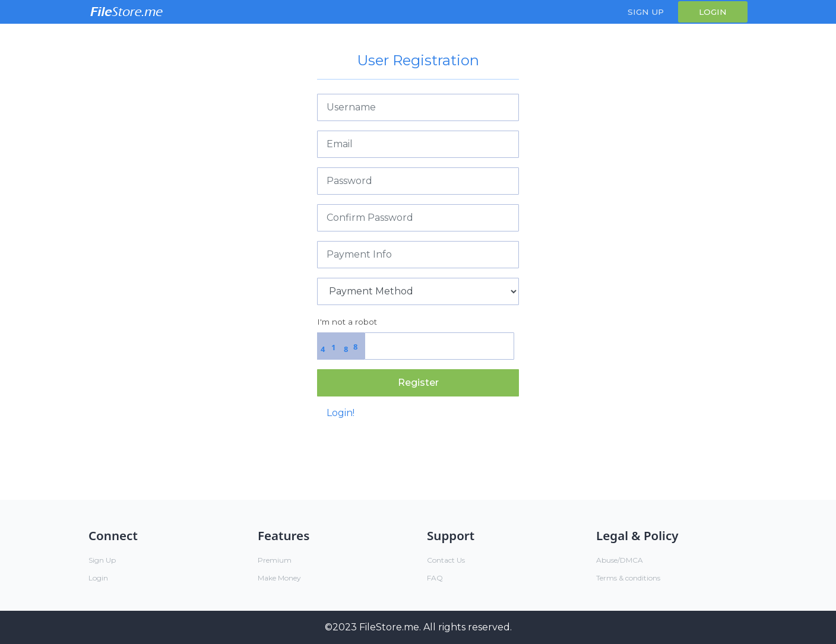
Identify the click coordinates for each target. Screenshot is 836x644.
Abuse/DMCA (620, 560)
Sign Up (646, 12)
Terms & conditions (628, 578)
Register (418, 383)
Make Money (279, 578)
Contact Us (446, 560)
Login (713, 12)
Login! (341, 413)
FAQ (435, 578)
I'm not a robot (347, 322)
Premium (275, 560)
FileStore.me (389, 627)
